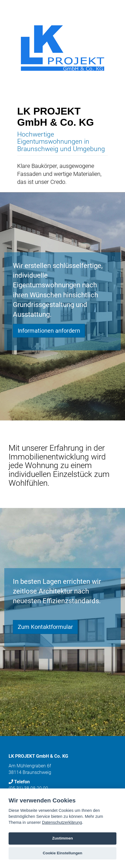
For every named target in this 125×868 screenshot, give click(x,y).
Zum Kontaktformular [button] (45, 627)
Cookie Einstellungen (62, 853)
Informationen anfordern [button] (49, 331)
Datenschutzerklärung (62, 822)
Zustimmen (63, 838)
